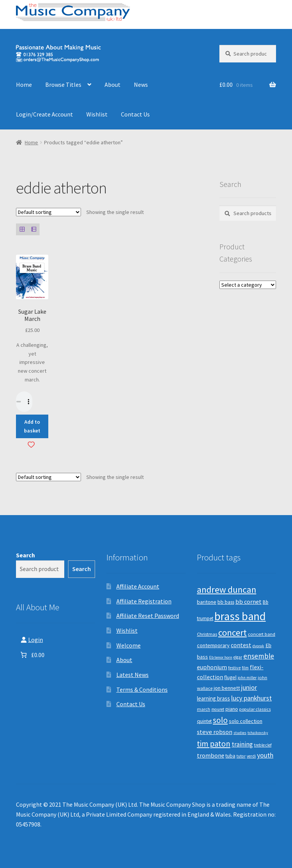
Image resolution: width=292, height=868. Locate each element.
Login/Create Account (44, 114)
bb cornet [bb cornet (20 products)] (248, 602)
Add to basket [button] (32, 426)
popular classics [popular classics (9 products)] (255, 709)
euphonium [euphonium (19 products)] (212, 667)
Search (25, 555)
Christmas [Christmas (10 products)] (207, 634)
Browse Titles (63, 85)
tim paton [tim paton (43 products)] (214, 744)
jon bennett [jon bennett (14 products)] (227, 688)
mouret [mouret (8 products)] (218, 709)
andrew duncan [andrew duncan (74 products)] (227, 590)
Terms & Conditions (142, 689)
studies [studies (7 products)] (240, 733)
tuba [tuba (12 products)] (230, 756)
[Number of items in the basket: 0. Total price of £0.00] (32, 655)
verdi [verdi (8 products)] (251, 756)
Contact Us (135, 114)
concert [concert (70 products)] (232, 633)
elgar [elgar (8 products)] (238, 657)
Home (24, 85)
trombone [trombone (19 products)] (211, 755)
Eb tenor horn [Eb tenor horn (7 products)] (221, 657)
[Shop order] (48, 212)
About (113, 85)
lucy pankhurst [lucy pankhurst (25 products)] (252, 698)
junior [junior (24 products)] (249, 688)
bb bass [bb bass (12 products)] (226, 602)
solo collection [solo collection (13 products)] (246, 721)
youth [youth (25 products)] (265, 755)
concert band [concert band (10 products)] (262, 634)
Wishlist (97, 114)
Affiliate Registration (144, 601)
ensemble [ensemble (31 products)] (259, 656)
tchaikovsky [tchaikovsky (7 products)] (258, 733)
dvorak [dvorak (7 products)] (258, 646)
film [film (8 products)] (245, 668)
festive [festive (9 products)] (234, 668)
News (141, 85)
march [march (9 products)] (204, 709)
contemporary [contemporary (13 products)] (213, 645)
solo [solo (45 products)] (220, 720)
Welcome (129, 645)
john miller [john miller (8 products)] (247, 678)
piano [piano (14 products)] (232, 709)
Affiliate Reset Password (148, 616)
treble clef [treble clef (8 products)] (263, 745)
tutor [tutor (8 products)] (241, 756)
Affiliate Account (138, 586)
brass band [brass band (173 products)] (240, 616)
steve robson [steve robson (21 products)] (215, 732)
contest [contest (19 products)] (241, 645)
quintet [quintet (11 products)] (204, 721)
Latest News (133, 675)
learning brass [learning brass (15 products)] (213, 698)
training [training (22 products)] (242, 744)
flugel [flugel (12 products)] (230, 677)
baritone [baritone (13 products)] (207, 602)
